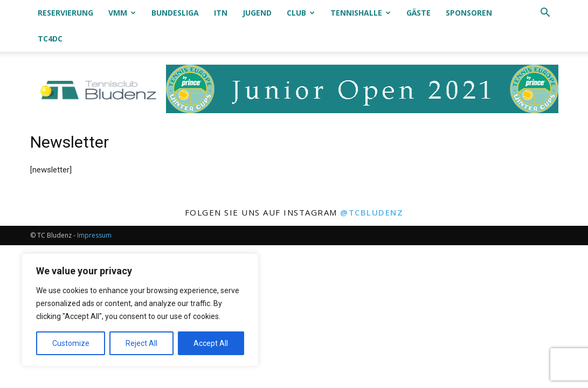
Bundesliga (175, 13)
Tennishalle (361, 13)
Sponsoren (469, 13)
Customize (71, 343)
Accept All (211, 343)
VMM (122, 13)
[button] (545, 14)
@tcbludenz (372, 186)
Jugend (257, 13)
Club (301, 13)
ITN (221, 13)
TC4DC (50, 39)
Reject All (141, 343)
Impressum (94, 209)
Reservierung (65, 13)
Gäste (418, 13)
